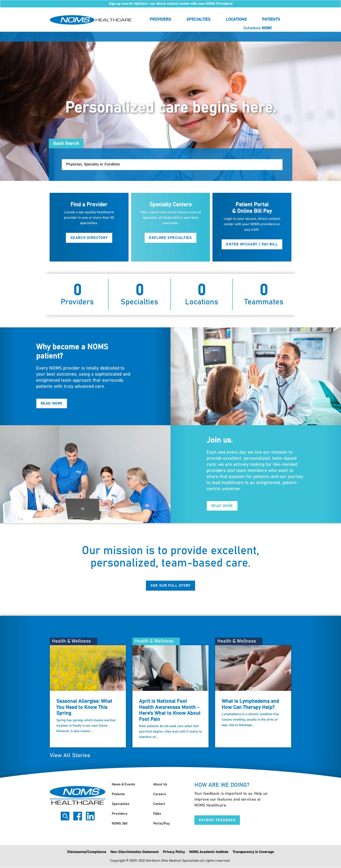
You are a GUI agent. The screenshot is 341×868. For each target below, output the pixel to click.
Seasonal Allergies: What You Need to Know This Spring (84, 707)
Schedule (257, 28)
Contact (159, 804)
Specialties (198, 19)
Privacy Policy (174, 852)
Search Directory (89, 238)
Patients (271, 19)
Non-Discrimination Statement (135, 852)
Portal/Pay (161, 824)
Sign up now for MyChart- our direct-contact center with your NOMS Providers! (171, 4)
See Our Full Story (170, 586)
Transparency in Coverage (253, 852)
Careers (160, 794)
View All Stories (70, 756)
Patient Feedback (217, 820)
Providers (160, 19)
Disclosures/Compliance (87, 852)
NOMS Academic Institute (209, 852)
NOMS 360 (120, 824)
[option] (170, 106)
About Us (160, 785)
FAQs (157, 814)
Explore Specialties (170, 238)
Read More (52, 404)
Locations (236, 19)
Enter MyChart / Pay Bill (252, 244)
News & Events (123, 785)
